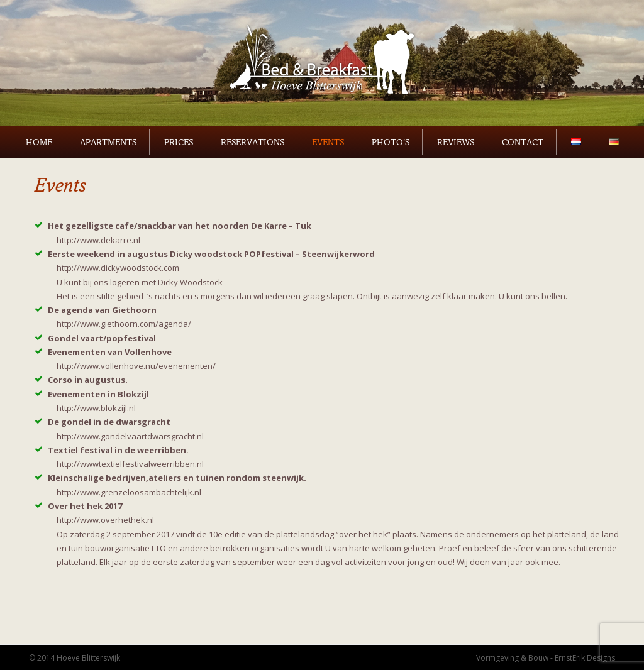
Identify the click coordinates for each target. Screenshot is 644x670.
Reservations (253, 142)
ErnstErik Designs (585, 658)
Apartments (108, 142)
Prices (179, 142)
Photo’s (391, 142)
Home (39, 142)
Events (328, 142)
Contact (523, 142)
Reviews (456, 142)
